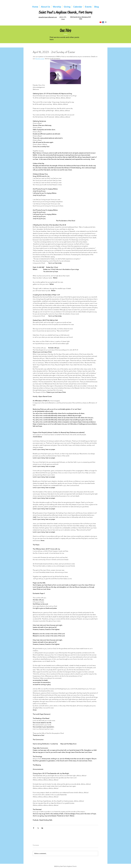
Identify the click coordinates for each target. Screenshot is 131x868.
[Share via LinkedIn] (42, 828)
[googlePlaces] (106, 22)
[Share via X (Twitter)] (38, 828)
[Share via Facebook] (34, 828)
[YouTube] (101, 22)
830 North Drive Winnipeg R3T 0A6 (81, 18)
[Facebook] (103, 22)
